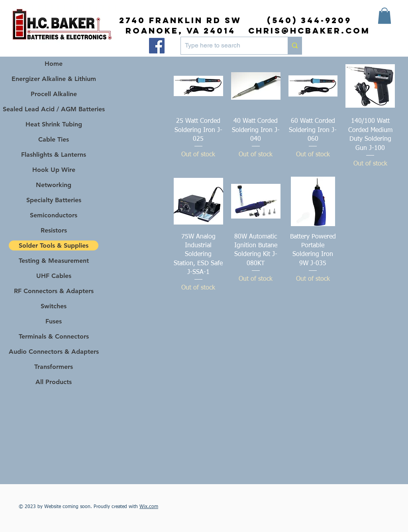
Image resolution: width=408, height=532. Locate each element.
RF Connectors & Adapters (54, 291)
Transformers (54, 367)
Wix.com (149, 507)
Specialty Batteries (54, 200)
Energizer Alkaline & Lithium (54, 79)
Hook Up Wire (54, 170)
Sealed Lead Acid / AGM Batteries (54, 109)
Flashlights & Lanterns (54, 155)
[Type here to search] (228, 46)
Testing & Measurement (54, 261)
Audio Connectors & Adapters (54, 352)
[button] (384, 16)
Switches (54, 306)
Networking (54, 185)
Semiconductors (54, 215)
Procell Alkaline (54, 94)
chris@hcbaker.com (309, 31)
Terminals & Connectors (54, 336)
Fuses (54, 321)
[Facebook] (157, 46)
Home (54, 64)
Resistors (54, 230)
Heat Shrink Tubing (54, 124)
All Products (54, 382)
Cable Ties (54, 139)
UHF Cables (54, 276)
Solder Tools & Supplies (54, 245)
